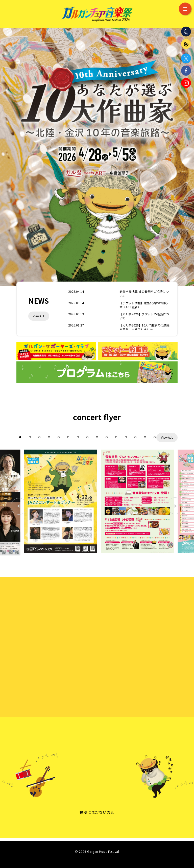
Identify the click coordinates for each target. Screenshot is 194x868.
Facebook (186, 71)
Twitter (186, 58)
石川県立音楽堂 (186, 32)
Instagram (186, 83)
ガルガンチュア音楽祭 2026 (97, 14)
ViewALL (39, 316)
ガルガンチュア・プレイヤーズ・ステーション (186, 44)
